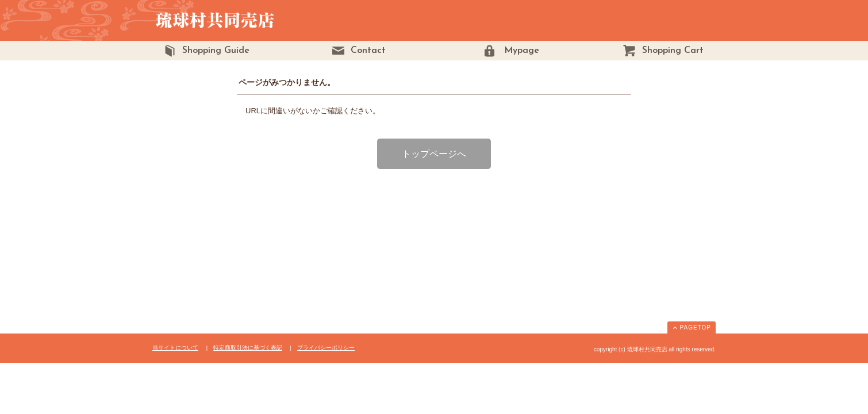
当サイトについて (175, 348)
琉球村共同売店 (243, 20)
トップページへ (434, 154)
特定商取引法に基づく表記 (248, 348)
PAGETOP (696, 327)
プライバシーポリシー (326, 348)
